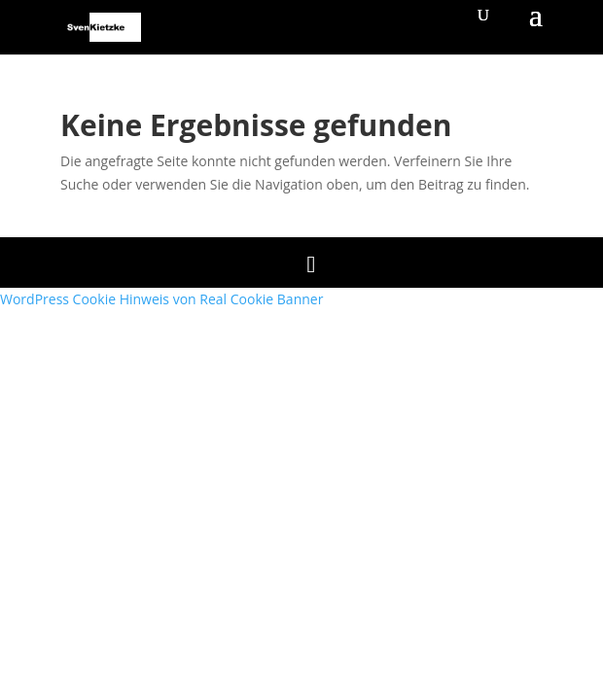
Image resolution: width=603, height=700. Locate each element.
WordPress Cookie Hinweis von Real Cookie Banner (161, 299)
